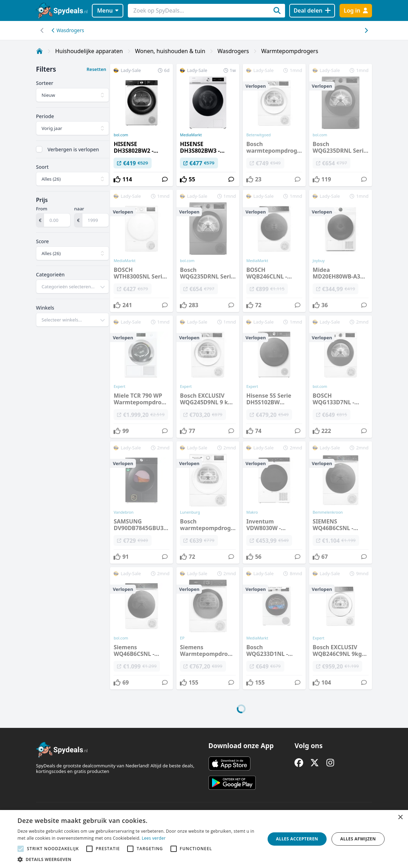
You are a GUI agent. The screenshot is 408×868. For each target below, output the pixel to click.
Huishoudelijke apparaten (89, 51)
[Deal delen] (312, 11)
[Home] (39, 51)
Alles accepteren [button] (297, 839)
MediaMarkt (191, 135)
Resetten (96, 69)
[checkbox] (39, 149)
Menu (108, 10)
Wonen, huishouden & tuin (170, 51)
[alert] (204, 839)
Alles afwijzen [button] (358, 839)
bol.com (121, 135)
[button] (138, 859)
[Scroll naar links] (366, 30)
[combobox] (72, 287)
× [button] (400, 818)
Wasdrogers (68, 30)
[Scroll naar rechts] (42, 30)
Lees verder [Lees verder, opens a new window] (154, 838)
